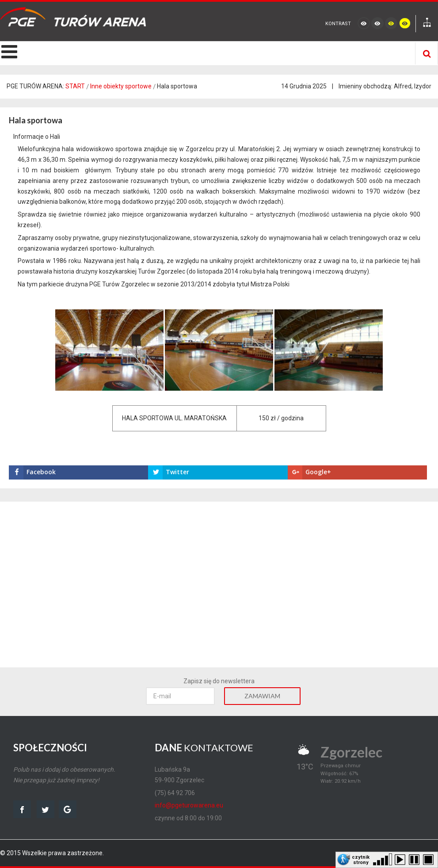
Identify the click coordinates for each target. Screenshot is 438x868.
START (75, 86)
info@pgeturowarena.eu (189, 805)
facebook (22, 809)
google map (68, 809)
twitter (46, 809)
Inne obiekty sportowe (121, 86)
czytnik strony (361, 859)
